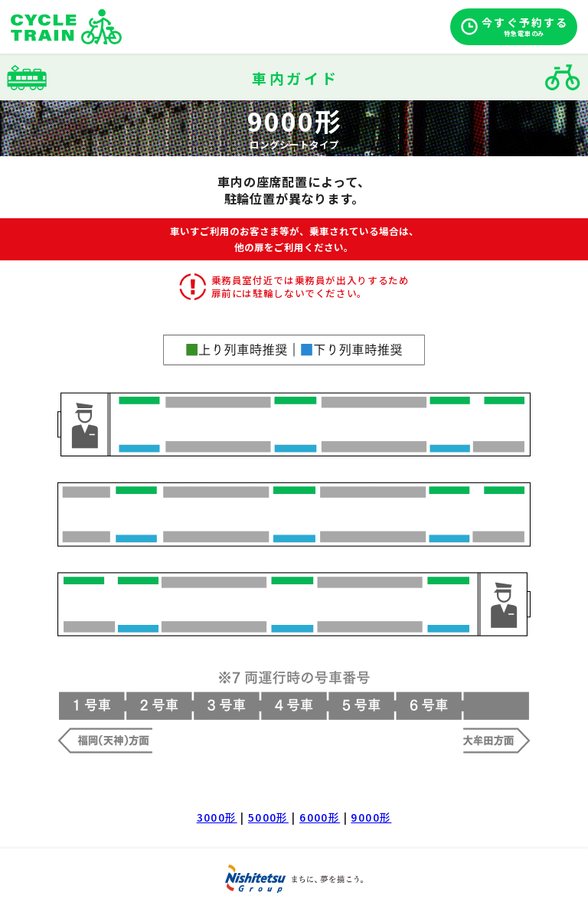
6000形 (320, 817)
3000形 (217, 817)
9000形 (371, 817)
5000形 (268, 817)
